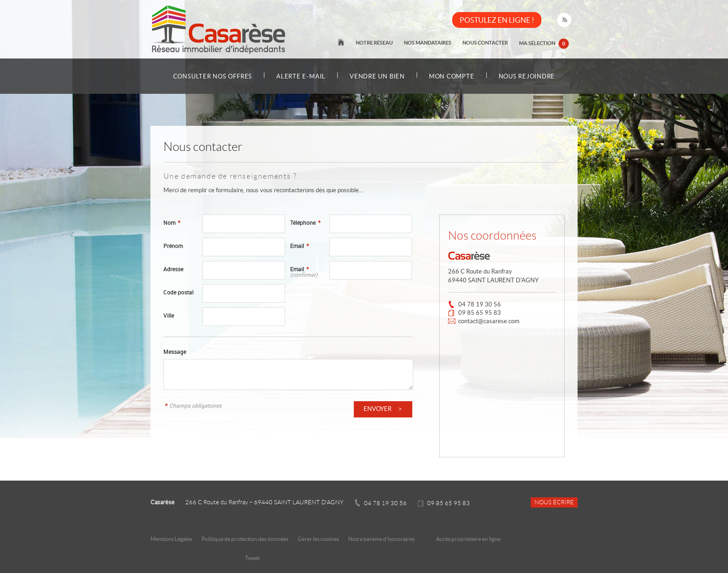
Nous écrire (554, 502)
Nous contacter (485, 43)
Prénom (173, 246)
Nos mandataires (428, 43)
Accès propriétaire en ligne (468, 539)
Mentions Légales (171, 539)
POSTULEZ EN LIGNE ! (497, 20)
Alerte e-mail (301, 76)
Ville (169, 316)
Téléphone (305, 223)
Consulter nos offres (213, 76)
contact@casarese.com (489, 321)
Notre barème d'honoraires (382, 539)
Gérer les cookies (318, 539)
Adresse (173, 269)
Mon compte (452, 76)
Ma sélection (544, 44)
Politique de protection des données (245, 539)
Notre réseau (374, 43)
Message (175, 352)
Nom (172, 223)
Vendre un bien (377, 76)
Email (299, 246)
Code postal (179, 292)
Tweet (252, 558)
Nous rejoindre (527, 76)
